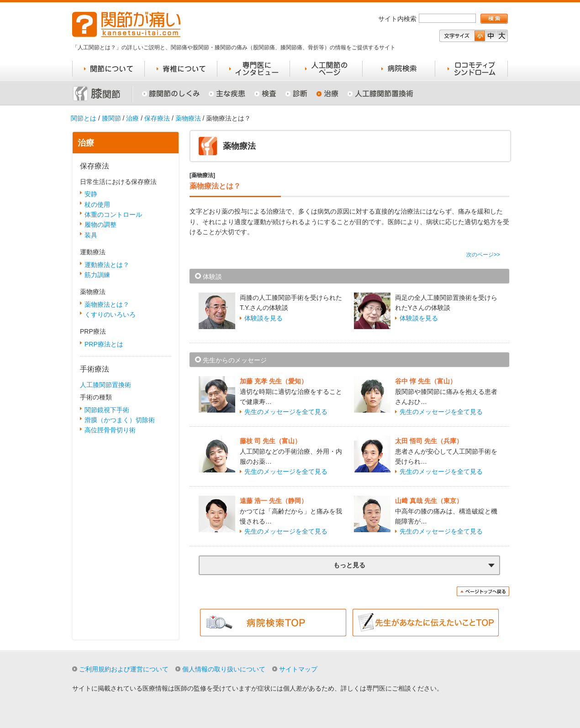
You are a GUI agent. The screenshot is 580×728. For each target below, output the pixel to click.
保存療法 (157, 118)
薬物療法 (188, 118)
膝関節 (111, 118)
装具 (91, 235)
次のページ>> (483, 255)
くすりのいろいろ (110, 314)
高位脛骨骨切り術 (110, 430)
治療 (132, 118)
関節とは (84, 118)
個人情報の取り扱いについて (224, 669)
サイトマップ (298, 669)
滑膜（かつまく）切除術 (120, 420)
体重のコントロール (113, 215)
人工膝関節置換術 (105, 385)
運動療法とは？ (107, 265)
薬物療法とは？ (107, 304)
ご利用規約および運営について (124, 669)
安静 (91, 194)
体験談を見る (264, 318)
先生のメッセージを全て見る (286, 412)
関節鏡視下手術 (107, 410)
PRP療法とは (104, 344)
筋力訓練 (97, 275)
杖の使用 (97, 204)
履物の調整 (100, 225)
